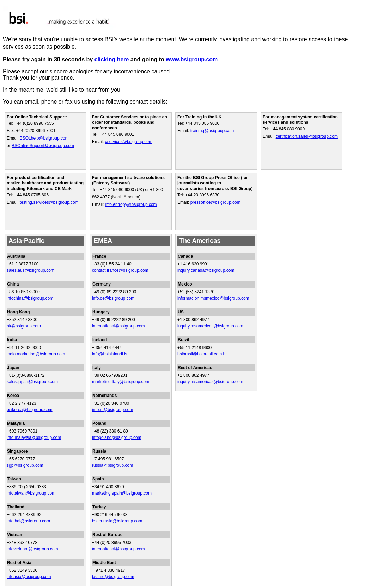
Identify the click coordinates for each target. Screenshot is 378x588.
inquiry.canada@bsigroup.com (206, 270)
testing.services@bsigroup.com (49, 202)
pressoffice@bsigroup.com (215, 202)
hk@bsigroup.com (24, 326)
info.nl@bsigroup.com (112, 410)
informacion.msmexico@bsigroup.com (213, 298)
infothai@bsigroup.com (28, 521)
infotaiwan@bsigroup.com (31, 493)
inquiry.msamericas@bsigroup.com (210, 326)
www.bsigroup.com (192, 59)
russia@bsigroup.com (112, 465)
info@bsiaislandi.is (110, 354)
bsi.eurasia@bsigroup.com (117, 521)
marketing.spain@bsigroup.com (122, 493)
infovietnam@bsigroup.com (32, 549)
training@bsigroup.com (212, 131)
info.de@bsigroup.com (113, 298)
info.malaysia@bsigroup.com (34, 437)
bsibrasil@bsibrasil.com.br (202, 354)
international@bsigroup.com (118, 326)
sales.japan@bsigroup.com (32, 382)
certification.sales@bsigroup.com (307, 136)
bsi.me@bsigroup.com (113, 577)
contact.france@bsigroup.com (120, 270)
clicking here (112, 59)
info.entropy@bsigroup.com (131, 204)
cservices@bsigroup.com (129, 142)
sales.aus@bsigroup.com (31, 270)
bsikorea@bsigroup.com (30, 410)
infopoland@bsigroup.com (117, 437)
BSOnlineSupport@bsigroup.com (43, 146)
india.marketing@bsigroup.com (36, 354)
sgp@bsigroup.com (25, 465)
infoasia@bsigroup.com (29, 577)
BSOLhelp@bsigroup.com (44, 138)
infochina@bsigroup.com (30, 298)
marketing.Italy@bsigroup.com (121, 382)
